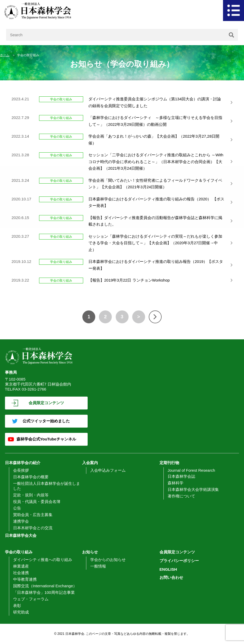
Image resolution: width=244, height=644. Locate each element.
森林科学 (176, 483)
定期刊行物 (169, 463)
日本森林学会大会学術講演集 (193, 489)
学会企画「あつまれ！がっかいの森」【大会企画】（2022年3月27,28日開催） (154, 140)
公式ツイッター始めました (46, 421)
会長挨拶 (21, 470)
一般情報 (98, 566)
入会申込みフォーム (108, 470)
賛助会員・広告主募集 (33, 515)
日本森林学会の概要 (31, 477)
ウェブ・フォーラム (31, 599)
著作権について (181, 496)
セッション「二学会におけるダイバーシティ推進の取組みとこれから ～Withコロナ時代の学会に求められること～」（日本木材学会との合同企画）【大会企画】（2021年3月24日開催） (156, 162)
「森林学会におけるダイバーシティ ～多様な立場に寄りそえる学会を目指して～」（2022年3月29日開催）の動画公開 (155, 121)
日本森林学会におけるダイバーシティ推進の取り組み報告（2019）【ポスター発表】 (156, 265)
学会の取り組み (19, 552)
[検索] (231, 35)
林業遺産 (21, 566)
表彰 (17, 606)
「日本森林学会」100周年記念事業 (44, 592)
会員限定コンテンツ (46, 403)
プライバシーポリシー (179, 561)
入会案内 (90, 463)
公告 (17, 508)
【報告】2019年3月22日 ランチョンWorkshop (129, 280)
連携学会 (21, 521)
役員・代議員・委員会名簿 (37, 502)
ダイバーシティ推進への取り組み (43, 560)
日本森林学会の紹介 (23, 463)
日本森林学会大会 (21, 535)
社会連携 (21, 573)
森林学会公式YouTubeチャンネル (46, 439)
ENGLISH (168, 569)
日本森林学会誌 (181, 476)
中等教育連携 (25, 579)
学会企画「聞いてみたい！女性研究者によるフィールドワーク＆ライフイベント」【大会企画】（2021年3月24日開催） (155, 184)
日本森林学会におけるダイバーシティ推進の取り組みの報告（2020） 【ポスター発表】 (156, 202)
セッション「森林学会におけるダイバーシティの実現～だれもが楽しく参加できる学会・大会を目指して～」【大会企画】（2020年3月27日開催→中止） (155, 243)
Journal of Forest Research (191, 470)
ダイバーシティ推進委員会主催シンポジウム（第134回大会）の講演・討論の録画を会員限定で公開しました (155, 102)
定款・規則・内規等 (31, 495)
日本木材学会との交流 (33, 528)
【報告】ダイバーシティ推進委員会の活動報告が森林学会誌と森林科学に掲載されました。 (155, 221)
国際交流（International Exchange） (45, 586)
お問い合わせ (171, 577)
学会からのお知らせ (108, 560)
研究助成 (21, 612)
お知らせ (90, 552)
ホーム (5, 55)
